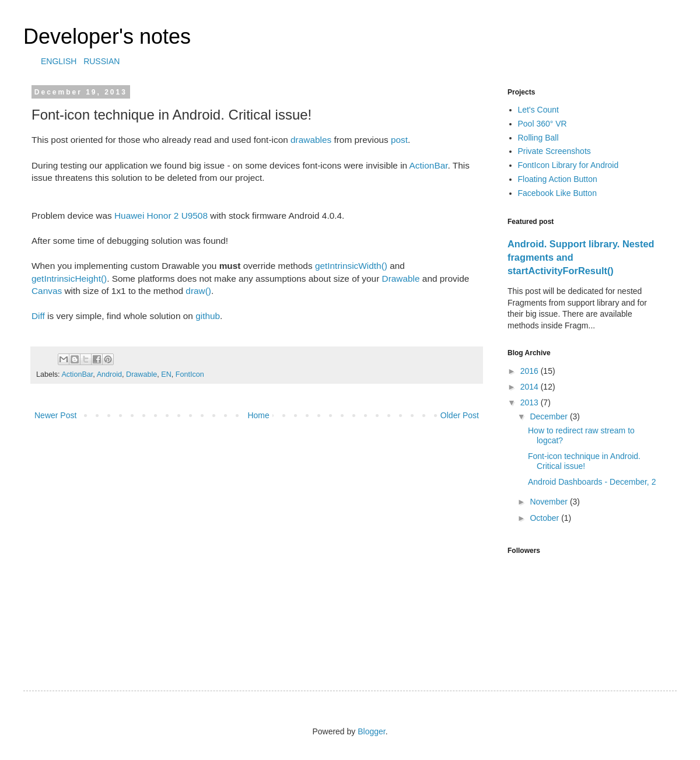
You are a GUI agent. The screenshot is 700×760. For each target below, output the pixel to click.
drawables (311, 140)
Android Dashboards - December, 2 (592, 482)
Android (109, 374)
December (549, 416)
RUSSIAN (101, 61)
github (208, 316)
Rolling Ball (538, 138)
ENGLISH (59, 61)
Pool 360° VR (542, 124)
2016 (531, 371)
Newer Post (55, 415)
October (545, 518)
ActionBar (429, 165)
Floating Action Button (558, 179)
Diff (38, 316)
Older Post (460, 415)
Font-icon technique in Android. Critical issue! (584, 461)
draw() (198, 291)
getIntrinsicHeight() (69, 279)
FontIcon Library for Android (568, 165)
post (399, 140)
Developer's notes (107, 36)
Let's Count (538, 110)
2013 (531, 402)
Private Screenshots (554, 151)
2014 (531, 387)
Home (258, 415)
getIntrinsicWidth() (351, 266)
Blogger (371, 731)
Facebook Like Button (557, 193)
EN (166, 374)
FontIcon (190, 374)
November (549, 502)
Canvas (47, 291)
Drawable (401, 279)
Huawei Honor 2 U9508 (161, 216)
